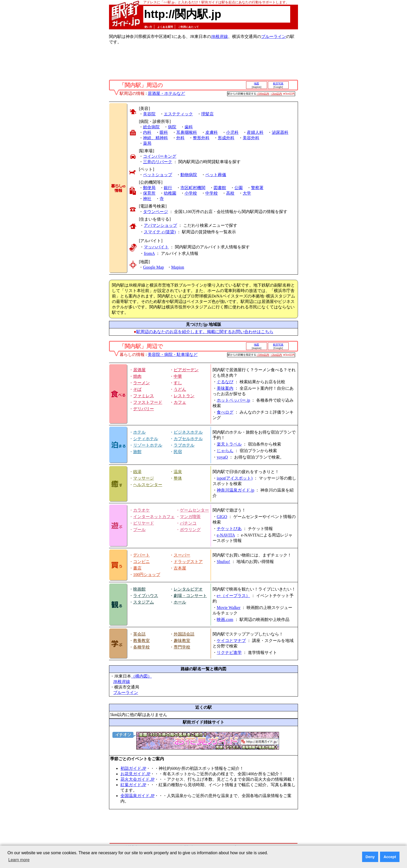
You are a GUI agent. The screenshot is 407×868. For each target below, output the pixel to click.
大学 (247, 193)
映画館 (139, 589)
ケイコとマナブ (231, 641)
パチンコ (188, 523)
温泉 (178, 472)
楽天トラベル (229, 444)
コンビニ (141, 562)
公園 (239, 188)
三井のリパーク (158, 162)
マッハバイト (156, 247)
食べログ (225, 412)
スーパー (182, 555)
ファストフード (148, 402)
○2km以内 (276, 94)
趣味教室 (182, 641)
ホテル (139, 432)
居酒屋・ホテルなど (166, 93)
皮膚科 (212, 132)
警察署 (257, 188)
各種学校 (141, 647)
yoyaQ (222, 457)
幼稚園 (170, 193)
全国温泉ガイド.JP (137, 796)
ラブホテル (184, 445)
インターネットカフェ (154, 517)
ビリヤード (144, 523)
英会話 (139, 634)
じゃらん (225, 451)
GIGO (222, 517)
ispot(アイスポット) (235, 478)
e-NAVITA (226, 535)
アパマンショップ (160, 225)
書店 (137, 568)
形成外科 (226, 138)
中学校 (212, 193)
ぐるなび (225, 382)
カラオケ (141, 510)
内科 (147, 132)
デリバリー (144, 409)
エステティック (178, 114)
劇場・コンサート (190, 596)
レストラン (184, 396)
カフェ (180, 402)
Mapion (178, 267)
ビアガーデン (186, 370)
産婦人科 (255, 132)
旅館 (137, 452)
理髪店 (207, 114)
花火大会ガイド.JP (137, 779)
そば (137, 389)
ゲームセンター (194, 510)
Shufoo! (223, 562)
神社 (147, 199)
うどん (180, 389)
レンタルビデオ (188, 589)
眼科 (164, 132)
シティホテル (146, 439)
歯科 (189, 127)
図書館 (220, 188)
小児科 (232, 132)
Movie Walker (229, 608)
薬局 (147, 143)
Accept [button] (390, 857)
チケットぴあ (229, 529)
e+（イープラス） (233, 596)
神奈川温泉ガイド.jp (235, 490)
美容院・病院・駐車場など (173, 355)
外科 (180, 138)
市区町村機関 (193, 188)
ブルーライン (274, 37)
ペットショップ (158, 175)
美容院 (149, 114)
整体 (178, 478)
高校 (230, 193)
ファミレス (144, 396)
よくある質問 (165, 27)
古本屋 (180, 568)
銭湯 (137, 472)
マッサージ (144, 478)
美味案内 (225, 388)
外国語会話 (184, 634)
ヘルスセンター (148, 485)
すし (178, 383)
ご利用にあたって (188, 27)
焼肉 (137, 376)
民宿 (178, 452)
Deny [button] (370, 857)
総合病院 (151, 127)
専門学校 (182, 647)
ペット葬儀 (216, 175)
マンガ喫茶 (190, 517)
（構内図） (141, 676)
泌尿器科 (280, 132)
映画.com (225, 619)
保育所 (149, 193)
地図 (256, 84)
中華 (178, 376)
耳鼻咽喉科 (187, 132)
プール (139, 530)
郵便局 (149, 188)
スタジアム (144, 602)
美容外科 (251, 138)
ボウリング (190, 530)
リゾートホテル (148, 445)
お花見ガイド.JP (135, 774)
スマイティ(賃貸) (160, 232)
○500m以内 (263, 94)
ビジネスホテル (188, 432)
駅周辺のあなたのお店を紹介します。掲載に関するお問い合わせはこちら (205, 332)
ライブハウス (146, 596)
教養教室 (141, 641)
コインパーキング (160, 156)
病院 (172, 127)
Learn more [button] (19, 860)
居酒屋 (139, 370)
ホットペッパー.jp (233, 400)
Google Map (153, 267)
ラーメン (141, 383)
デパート (141, 555)
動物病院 (189, 175)
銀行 (168, 188)
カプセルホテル (188, 439)
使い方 (148, 27)
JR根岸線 (219, 37)
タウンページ (155, 212)
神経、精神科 (155, 138)
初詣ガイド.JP (133, 768)
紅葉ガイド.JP (133, 785)
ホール (180, 602)
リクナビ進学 (229, 652)
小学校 (191, 193)
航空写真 (278, 84)
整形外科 (201, 138)
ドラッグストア (188, 562)
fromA (149, 253)
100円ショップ (147, 575)
